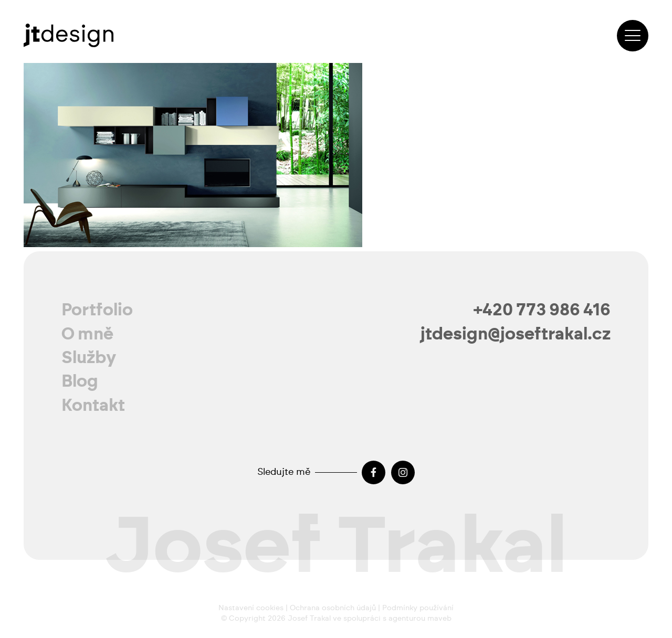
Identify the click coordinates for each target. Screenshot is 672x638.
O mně (87, 334)
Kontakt (93, 406)
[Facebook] (374, 472)
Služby (89, 358)
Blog (80, 381)
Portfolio (97, 310)
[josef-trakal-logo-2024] (69, 35)
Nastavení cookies (251, 608)
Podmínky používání (418, 608)
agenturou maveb (420, 619)
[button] (633, 36)
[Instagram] (403, 472)
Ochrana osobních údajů (333, 608)
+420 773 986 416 (542, 310)
